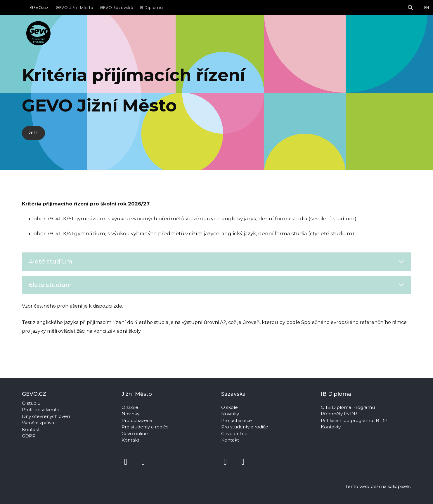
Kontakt (31, 429)
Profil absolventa (41, 410)
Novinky (131, 414)
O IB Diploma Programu (348, 407)
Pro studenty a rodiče (146, 427)
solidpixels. (399, 486)
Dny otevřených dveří (46, 416)
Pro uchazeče (137, 420)
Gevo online (135, 434)
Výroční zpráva (38, 423)
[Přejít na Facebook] (126, 462)
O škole (130, 407)
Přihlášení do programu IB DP (354, 420)
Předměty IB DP (340, 414)
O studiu (31, 403)
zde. (118, 319)
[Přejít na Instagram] (143, 462)
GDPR (29, 436)
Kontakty (331, 427)
